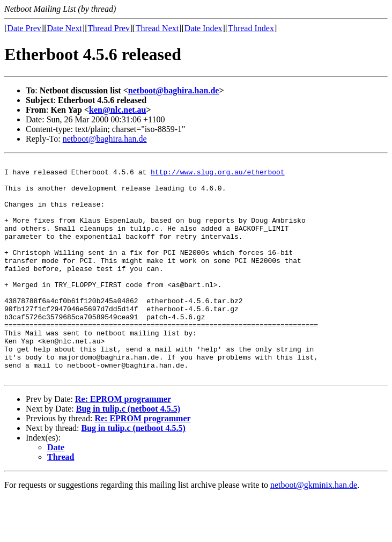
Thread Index (251, 28)
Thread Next (157, 28)
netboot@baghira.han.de (174, 90)
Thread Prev (109, 28)
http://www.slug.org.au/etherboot (218, 175)
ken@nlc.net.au (117, 110)
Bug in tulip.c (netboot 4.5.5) (128, 452)
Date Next (65, 28)
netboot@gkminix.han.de (314, 528)
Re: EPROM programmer (123, 442)
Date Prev (24, 28)
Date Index (204, 28)
